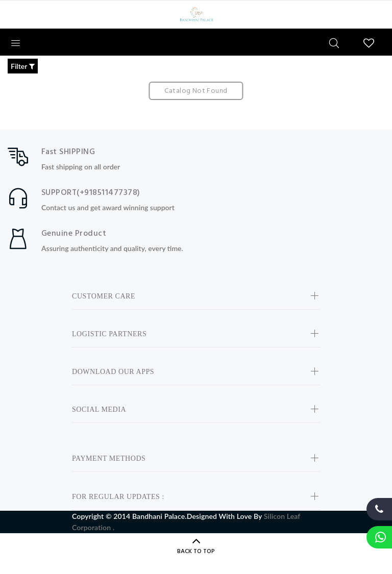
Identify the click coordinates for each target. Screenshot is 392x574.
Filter (23, 66)
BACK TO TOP (196, 552)
